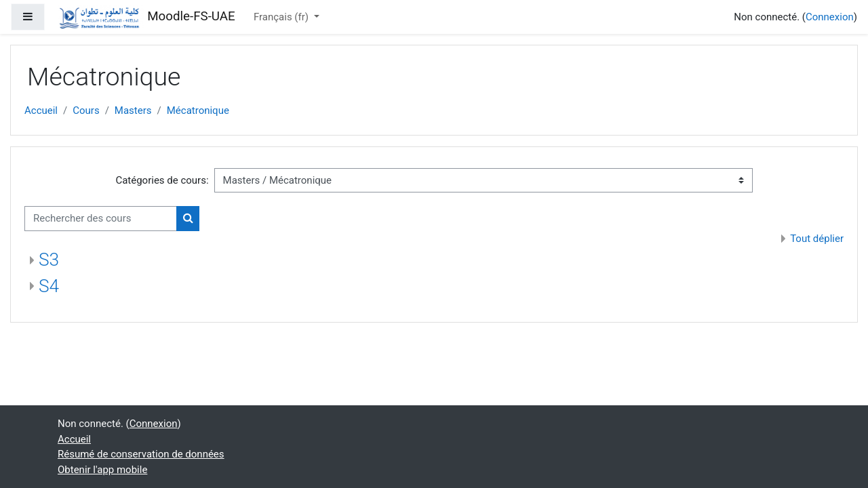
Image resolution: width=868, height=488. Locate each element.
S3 (49, 260)
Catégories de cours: (162, 180)
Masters (133, 110)
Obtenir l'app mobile (102, 470)
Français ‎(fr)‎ (282, 17)
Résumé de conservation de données (141, 454)
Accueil (41, 110)
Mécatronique (198, 110)
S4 (49, 286)
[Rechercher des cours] (101, 219)
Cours (86, 110)
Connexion (830, 17)
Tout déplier (817, 239)
